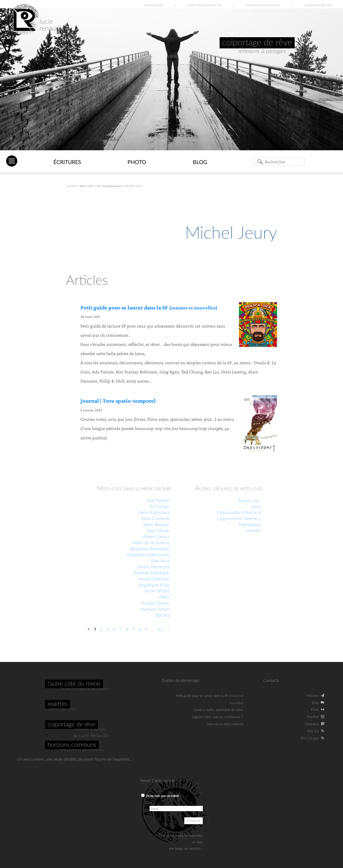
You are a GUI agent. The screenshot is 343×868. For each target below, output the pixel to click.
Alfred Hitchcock (153, 567)
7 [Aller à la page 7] (133, 630)
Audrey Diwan (155, 603)
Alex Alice (160, 561)
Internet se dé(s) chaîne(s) (225, 724)
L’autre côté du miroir (74, 684)
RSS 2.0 (313, 731)
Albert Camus (156, 537)
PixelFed (313, 717)
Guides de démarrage (181, 681)
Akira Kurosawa (154, 513)
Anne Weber (157, 591)
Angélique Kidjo (154, 585)
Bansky (162, 615)
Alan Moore (158, 531)
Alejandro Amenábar (150, 549)
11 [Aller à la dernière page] (160, 630)
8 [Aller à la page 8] (140, 630)
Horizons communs (72, 745)
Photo (137, 162)
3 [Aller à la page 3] (108, 630)
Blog (200, 162)
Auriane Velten (155, 609)
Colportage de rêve (72, 725)
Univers (254, 531)
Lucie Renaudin (94, 736)
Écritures (67, 162)
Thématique (249, 525)
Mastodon (312, 724)
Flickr (315, 710)
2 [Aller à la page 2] (101, 630)
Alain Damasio (155, 519)
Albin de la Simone (151, 543)
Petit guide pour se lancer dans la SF (149, 308)
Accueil (71, 186)
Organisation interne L (239, 519)
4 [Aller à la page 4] (114, 630)
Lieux (256, 507)
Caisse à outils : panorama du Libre (218, 710)
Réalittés (58, 704)
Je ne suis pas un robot (160, 796)
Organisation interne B (239, 513)
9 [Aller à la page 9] (146, 630)
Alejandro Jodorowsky (148, 555)
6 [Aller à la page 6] (127, 630)
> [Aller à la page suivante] (168, 630)
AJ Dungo (160, 507)
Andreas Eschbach (152, 573)
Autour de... (250, 501)
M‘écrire (313, 696)
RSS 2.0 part (310, 738)
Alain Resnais (156, 525)
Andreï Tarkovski (154, 579)
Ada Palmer (158, 501)
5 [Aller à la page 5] (120, 630)
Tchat (315, 703)
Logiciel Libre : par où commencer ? (217, 717)
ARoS (164, 597)
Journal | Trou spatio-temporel (118, 401)
